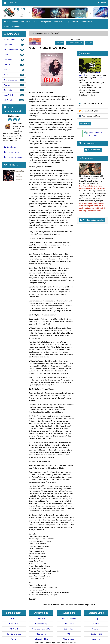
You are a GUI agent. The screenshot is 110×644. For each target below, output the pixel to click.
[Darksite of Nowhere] (14, 175)
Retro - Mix (14, 90)
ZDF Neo (85, 53)
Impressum (58, 22)
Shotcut (100, 78)
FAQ (67, 22)
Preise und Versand (11, 22)
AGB (35, 22)
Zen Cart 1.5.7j (96, 634)
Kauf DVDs (14, 60)
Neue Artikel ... (14, 95)
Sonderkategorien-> (14, 80)
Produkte (14, 70)
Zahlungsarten (46, 22)
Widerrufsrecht (87, 22)
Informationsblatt (41, 639)
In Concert (79, 13)
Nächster (89, 43)
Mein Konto (96, 629)
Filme (14, 55)
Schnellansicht (11, 147)
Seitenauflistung (41, 624)
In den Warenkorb (93, 150)
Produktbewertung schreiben (92, 220)
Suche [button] (102, 3)
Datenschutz (26, 22)
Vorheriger (60, 43)
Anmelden (13, 3)
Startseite (14, 619)
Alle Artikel (14, 629)
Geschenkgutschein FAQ (41, 629)
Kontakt (75, 22)
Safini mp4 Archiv (54, 643)
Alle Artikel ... (14, 100)
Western (14, 85)
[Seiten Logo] (14, 12)
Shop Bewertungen (14, 634)
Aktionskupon (41, 634)
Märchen (14, 65)
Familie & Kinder (14, 40)
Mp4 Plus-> (14, 45)
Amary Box (96, 639)
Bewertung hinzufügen (13, 157)
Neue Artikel (14, 624)
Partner (12, 165)
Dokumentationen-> (14, 50)
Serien (35, 33)
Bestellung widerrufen (12, 27)
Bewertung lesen (11, 152)
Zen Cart (73, 643)
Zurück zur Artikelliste (75, 43)
